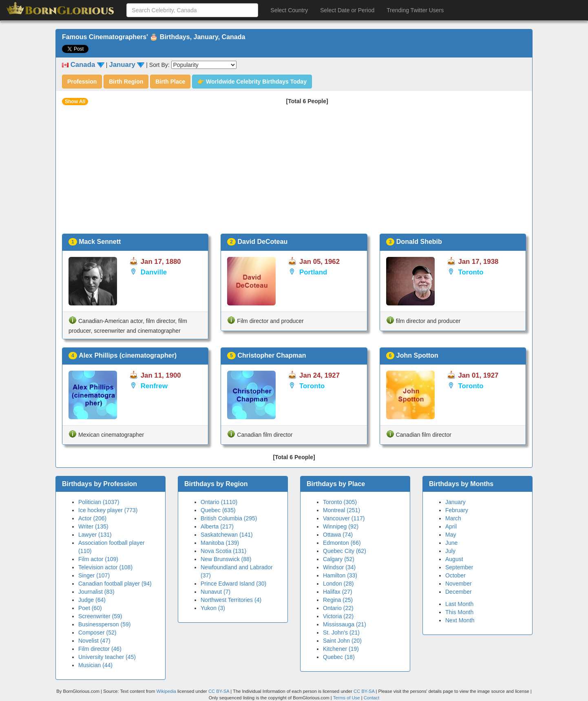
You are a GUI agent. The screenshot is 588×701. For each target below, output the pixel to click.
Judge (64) (92, 600)
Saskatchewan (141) (227, 535)
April (451, 526)
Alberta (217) (217, 526)
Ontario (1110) (219, 502)
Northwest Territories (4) (231, 600)
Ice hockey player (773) (108, 510)
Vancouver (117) (344, 518)
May (451, 535)
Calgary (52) (339, 559)
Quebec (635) (218, 510)
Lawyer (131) (95, 535)
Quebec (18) (339, 657)
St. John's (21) (341, 632)
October (455, 575)
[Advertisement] (294, 172)
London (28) (338, 584)
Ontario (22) (338, 608)
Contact (372, 698)
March (453, 518)
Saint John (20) (342, 641)
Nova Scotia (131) (223, 551)
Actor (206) (92, 518)
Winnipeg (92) (341, 526)
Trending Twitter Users (415, 10)
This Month (459, 612)
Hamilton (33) (340, 575)
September (459, 567)
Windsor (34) (339, 567)
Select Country (289, 10)
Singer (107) (94, 575)
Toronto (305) (340, 502)
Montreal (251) (342, 510)
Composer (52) (97, 632)
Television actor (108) (105, 567)
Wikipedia (166, 691)
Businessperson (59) (104, 624)
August (454, 559)
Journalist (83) (96, 592)
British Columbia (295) (229, 518)
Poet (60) (90, 608)
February (457, 510)
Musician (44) (95, 665)
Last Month (459, 604)
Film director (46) (100, 649)
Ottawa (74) (338, 535)
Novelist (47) (94, 641)
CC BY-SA (219, 691)
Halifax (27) (338, 592)
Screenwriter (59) (100, 616)
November (459, 584)
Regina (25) (338, 600)
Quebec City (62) (345, 551)
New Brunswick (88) (226, 559)
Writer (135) (93, 526)
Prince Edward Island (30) (233, 584)
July (450, 551)
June (451, 543)
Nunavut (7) (216, 592)
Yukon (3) (213, 608)
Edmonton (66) (342, 543)
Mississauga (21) (345, 624)
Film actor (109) (98, 559)
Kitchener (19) (341, 649)
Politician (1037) (99, 502)
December (459, 592)
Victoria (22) (338, 616)
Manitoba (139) (220, 543)
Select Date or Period (347, 10)
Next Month (460, 620)
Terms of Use (347, 698)
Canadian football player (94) (115, 584)
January (455, 502)
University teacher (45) (107, 657)
